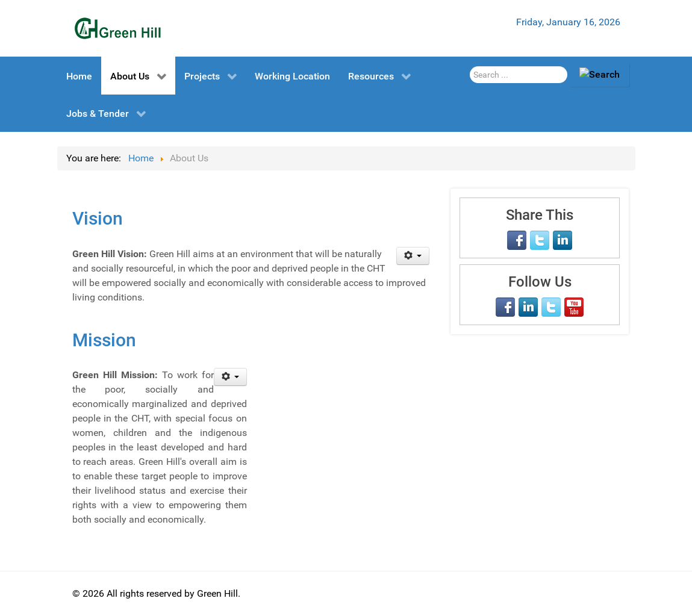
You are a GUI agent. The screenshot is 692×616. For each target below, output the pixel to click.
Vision (98, 218)
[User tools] (413, 256)
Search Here (470, 63)
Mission (104, 340)
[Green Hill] (117, 28)
